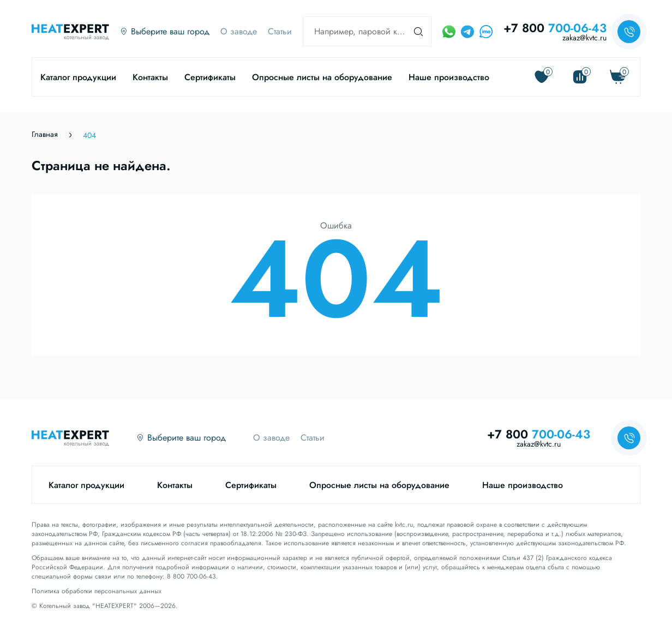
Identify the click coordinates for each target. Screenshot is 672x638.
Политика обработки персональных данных (97, 591)
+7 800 (555, 28)
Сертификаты (210, 77)
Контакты (150, 77)
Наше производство (449, 77)
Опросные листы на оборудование (322, 77)
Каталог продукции (78, 77)
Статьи (280, 31)
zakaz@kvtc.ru (584, 38)
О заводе (239, 31)
